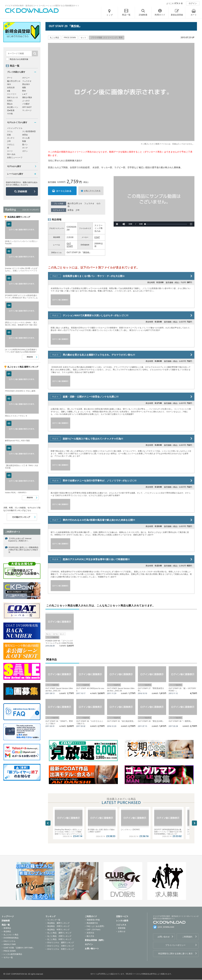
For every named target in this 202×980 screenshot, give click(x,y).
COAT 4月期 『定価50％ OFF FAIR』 (19, 948)
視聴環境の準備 (93, 920)
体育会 (71, 210)
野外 (24, 91)
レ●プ (25, 94)
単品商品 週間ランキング (58, 923)
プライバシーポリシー (175, 945)
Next (194, 823)
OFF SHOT (27, 107)
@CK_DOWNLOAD (166, 927)
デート (10, 78)
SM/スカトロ (12, 97)
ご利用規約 (187, 937)
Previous (48, 823)
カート (194, 15)
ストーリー (12, 94)
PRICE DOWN (10, 951)
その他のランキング (21, 517)
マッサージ (27, 110)
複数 (24, 87)
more (30, 357)
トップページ (8, 916)
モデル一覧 (8, 957)
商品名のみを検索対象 (19, 59)
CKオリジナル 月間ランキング (61, 946)
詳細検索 (22, 191)
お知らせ (122, 931)
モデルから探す (14, 166)
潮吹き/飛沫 (27, 97)
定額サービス (122, 916)
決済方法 (90, 933)
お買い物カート (92, 949)
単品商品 (7, 931)
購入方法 (90, 936)
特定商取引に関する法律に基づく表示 (175, 954)
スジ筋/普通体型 (29, 131)
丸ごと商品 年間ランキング (59, 939)
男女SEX (26, 84)
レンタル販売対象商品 (13, 954)
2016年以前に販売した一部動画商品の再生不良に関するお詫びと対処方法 (23, 550)
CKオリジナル (9, 941)
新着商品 (7, 928)
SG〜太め (11, 154)
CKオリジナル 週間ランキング (61, 942)
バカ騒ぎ (26, 104)
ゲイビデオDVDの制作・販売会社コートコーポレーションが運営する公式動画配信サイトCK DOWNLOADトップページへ (32, 11)
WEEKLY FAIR (10, 944)
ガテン (25, 151)
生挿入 (10, 101)
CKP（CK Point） (94, 930)
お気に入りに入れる (92, 191)
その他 (10, 114)
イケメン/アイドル (15, 128)
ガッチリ (11, 138)
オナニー (26, 78)
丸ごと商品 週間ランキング (59, 933)
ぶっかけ (26, 101)
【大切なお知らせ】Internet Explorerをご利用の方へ (20, 540)
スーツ (10, 151)
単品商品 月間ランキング (58, 926)
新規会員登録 (177, 15)
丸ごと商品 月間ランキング (59, 936)
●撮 (9, 91)
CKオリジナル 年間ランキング (61, 949)
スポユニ (11, 144)
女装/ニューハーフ (15, 157)
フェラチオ (89, 204)
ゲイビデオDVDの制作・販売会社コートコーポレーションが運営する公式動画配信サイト (42, 6)
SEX (9, 84)
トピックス (121, 925)
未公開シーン (13, 107)
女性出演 (11, 87)
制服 (24, 141)
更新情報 (122, 928)
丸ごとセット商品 (11, 935)
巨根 (9, 135)
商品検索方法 (92, 923)
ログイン (193, 3)
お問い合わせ (164, 937)
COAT (97, 237)
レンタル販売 (122, 921)
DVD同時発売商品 (11, 938)
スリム (10, 131)
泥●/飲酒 (11, 110)
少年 (78, 210)
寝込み (10, 104)
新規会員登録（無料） (95, 940)
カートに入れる (64, 191)
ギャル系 (26, 138)
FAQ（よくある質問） (96, 926)
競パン (25, 144)
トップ (110, 15)
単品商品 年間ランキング (58, 930)
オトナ (25, 148)
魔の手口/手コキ (75, 204)
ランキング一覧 (54, 920)
